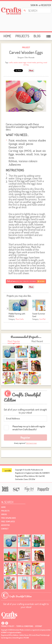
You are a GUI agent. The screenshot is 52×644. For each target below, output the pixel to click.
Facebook (3, 623)
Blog (37, 36)
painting (40, 62)
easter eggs (22, 62)
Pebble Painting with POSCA (17, 315)
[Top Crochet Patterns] (28, 489)
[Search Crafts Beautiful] (36, 10)
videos (4, 514)
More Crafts (20, 319)
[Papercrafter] (43, 489)
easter (16, 62)
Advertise (5, 525)
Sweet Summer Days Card (41, 315)
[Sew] (16, 489)
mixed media (32, 62)
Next (44, 309)
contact (5, 529)
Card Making (44, 319)
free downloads (8, 518)
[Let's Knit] (5, 489)
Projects (22, 36)
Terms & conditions (25, 626)
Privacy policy (8, 626)
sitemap (39, 626)
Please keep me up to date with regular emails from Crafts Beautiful (29, 428)
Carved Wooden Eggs (26, 52)
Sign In (34, 5)
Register (45, 5)
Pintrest (7, 623)
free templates (8, 522)
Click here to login (31, 443)
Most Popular (14, 341)
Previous (8, 309)
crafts (11, 62)
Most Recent (37, 341)
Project (26, 47)
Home (7, 36)
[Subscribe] (26, 281)
